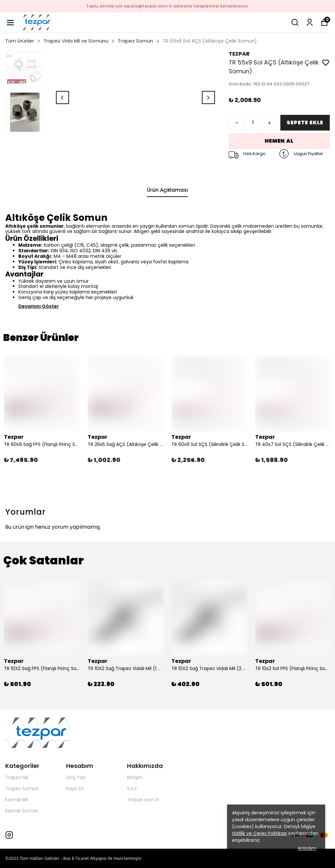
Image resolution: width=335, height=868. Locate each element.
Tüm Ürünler (23, 41)
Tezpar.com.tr (143, 800)
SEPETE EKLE (305, 123)
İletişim (135, 777)
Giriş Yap (76, 777)
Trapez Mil (17, 777)
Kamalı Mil (17, 800)
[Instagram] (9, 835)
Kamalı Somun (22, 811)
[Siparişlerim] (310, 22)
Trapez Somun (135, 41)
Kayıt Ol (75, 788)
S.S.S (132, 788)
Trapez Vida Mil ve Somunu (79, 41)
